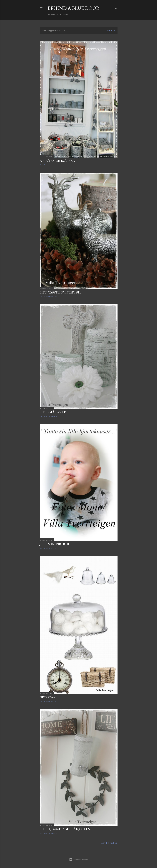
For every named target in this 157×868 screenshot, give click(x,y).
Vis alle (111, 31)
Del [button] (41, 165)
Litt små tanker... (55, 412)
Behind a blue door (74, 8)
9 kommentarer (50, 297)
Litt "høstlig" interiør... (61, 292)
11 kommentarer (51, 165)
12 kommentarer (51, 416)
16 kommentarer (51, 833)
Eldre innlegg (109, 843)
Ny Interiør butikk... (57, 161)
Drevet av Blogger (78, 860)
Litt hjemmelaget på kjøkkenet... (68, 829)
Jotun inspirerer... (56, 544)
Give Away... (48, 697)
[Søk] (116, 8)
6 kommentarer (50, 548)
